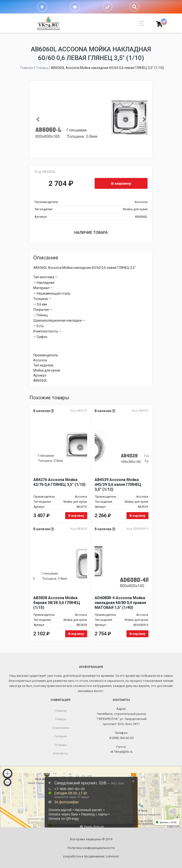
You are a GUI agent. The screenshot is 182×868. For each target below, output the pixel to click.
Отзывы (61, 745)
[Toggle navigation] (140, 23)
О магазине (61, 728)
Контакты (61, 753)
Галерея (61, 736)
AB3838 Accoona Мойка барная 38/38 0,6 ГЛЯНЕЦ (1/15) (57, 603)
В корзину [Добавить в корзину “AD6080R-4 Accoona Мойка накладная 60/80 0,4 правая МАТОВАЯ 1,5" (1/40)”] (137, 634)
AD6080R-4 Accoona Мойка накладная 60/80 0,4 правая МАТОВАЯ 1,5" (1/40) (120, 603)
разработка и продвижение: (91, 856)
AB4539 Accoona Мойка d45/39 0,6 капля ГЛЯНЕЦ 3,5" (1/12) (118, 485)
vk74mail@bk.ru (121, 752)
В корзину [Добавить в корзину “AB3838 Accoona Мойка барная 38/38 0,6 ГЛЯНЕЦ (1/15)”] (76, 634)
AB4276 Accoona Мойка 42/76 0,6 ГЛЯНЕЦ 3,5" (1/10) (59, 482)
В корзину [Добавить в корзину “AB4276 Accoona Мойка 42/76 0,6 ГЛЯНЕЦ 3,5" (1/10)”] (76, 516)
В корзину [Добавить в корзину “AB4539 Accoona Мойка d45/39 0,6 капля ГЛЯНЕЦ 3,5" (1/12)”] (137, 516)
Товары (61, 719)
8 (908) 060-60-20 (121, 738)
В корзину (121, 183)
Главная (61, 711)
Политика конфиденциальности (91, 848)
